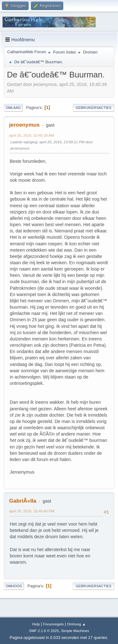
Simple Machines (75, 631)
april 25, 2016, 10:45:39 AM (32, 135)
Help (36, 624)
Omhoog (14, 586)
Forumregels (53, 624)
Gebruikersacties (93, 108)
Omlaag (13, 108)
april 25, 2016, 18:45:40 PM (32, 511)
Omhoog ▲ (76, 624)
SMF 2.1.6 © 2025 (44, 631)
